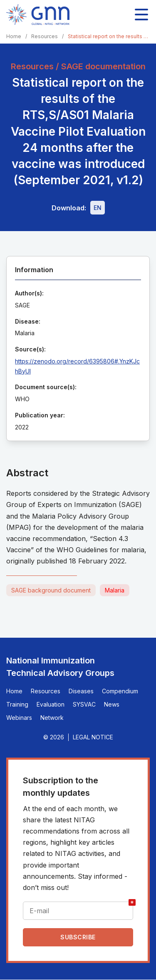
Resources (45, 36)
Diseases (81, 691)
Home (14, 36)
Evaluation (51, 704)
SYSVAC (84, 704)
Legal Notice (93, 737)
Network (52, 718)
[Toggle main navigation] (141, 15)
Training (17, 704)
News (112, 704)
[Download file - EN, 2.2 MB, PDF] (98, 208)
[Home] (38, 15)
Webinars (19, 718)
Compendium (120, 691)
